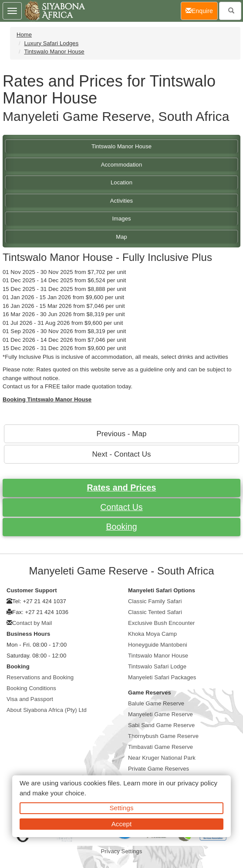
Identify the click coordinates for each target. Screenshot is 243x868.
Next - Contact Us (122, 454)
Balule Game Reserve (156, 703)
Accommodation (122, 165)
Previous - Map (122, 434)
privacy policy (197, 783)
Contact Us (121, 507)
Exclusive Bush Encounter (161, 623)
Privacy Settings (122, 851)
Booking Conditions (31, 688)
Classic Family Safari (155, 601)
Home (24, 35)
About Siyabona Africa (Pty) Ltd (47, 710)
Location (121, 182)
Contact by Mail (32, 623)
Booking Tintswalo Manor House (47, 399)
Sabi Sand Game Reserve (161, 725)
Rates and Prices (122, 487)
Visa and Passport (30, 699)
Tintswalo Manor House (54, 52)
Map (121, 237)
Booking (121, 527)
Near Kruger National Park (162, 758)
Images (121, 219)
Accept (121, 824)
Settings (122, 808)
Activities (121, 201)
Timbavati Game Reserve (160, 747)
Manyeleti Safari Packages (162, 677)
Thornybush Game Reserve (163, 736)
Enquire (202, 10)
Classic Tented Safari (155, 612)
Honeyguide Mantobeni (158, 645)
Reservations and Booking (40, 677)
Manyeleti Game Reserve (160, 714)
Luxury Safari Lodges (51, 43)
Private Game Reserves (159, 769)
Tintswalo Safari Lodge (157, 666)
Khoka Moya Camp (152, 634)
